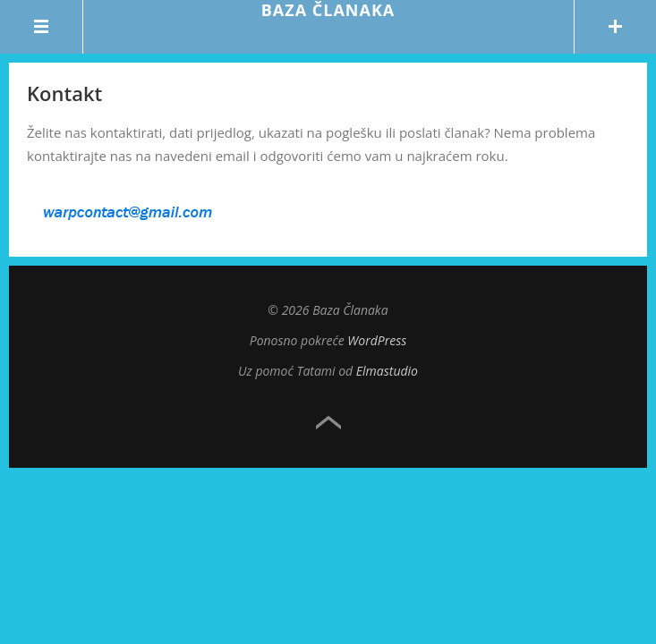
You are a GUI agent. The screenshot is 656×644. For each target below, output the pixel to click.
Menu (42, 27)
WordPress (377, 340)
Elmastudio (387, 371)
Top (328, 423)
